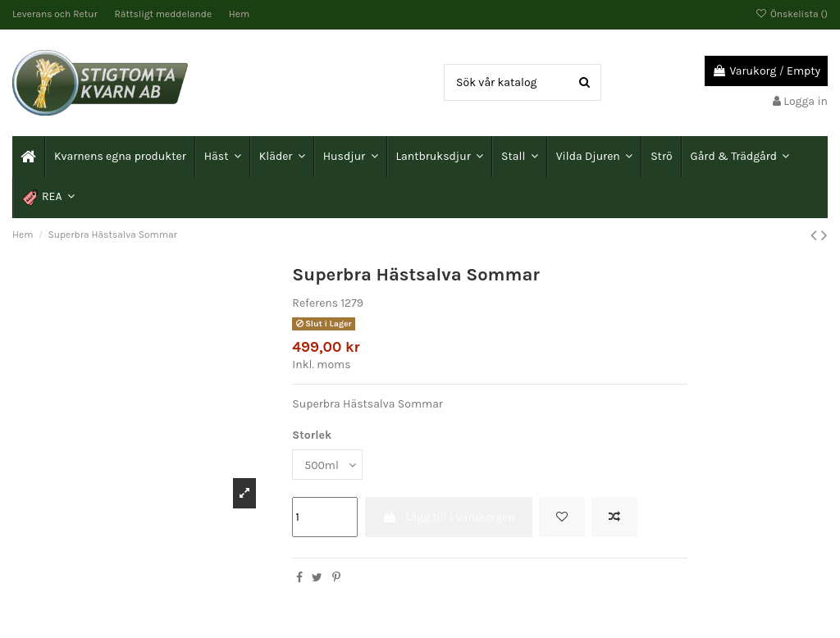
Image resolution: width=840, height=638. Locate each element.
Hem (239, 14)
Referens (315, 303)
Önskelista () (792, 14)
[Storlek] (327, 465)
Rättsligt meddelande (164, 14)
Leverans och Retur (56, 14)
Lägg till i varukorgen (449, 517)
